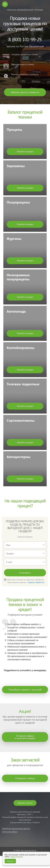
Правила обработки (36, 582)
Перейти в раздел (25, 151)
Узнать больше (16, 856)
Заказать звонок (25, 803)
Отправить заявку (25, 778)
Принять (10, 861)
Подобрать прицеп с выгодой (25, 689)
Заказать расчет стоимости (25, 92)
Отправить (25, 573)
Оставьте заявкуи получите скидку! (25, 737)
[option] (25, 52)
